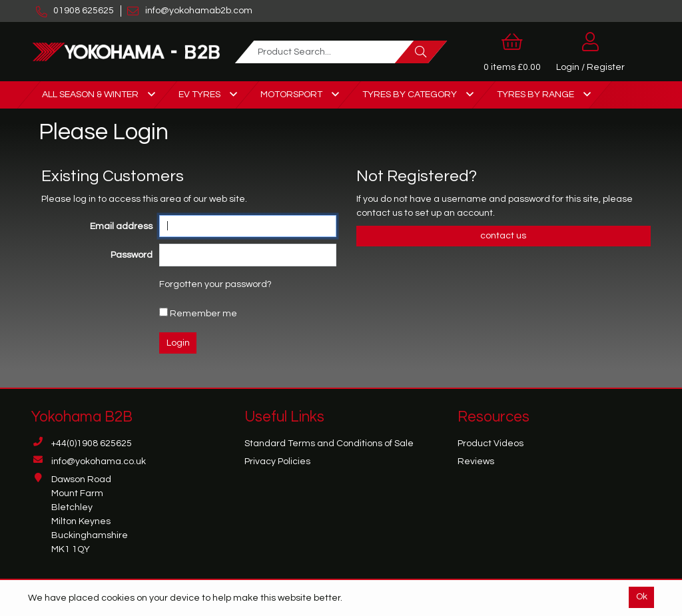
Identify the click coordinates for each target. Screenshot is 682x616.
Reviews (476, 462)
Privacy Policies (277, 462)
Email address (121, 226)
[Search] (421, 52)
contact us (380, 213)
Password (132, 255)
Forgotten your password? (215, 284)
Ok (642, 597)
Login (178, 343)
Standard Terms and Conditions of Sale (329, 444)
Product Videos (491, 444)
